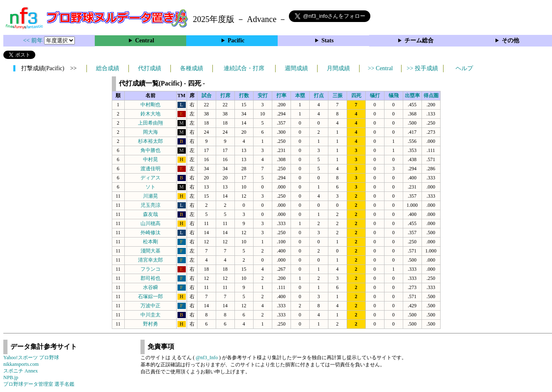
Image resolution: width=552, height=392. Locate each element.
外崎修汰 (150, 233)
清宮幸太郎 (150, 260)
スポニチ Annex (21, 371)
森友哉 (150, 214)
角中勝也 (150, 150)
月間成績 (338, 68)
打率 (281, 96)
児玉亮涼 (150, 205)
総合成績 (108, 68)
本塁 (300, 96)
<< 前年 (34, 40)
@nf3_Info (207, 358)
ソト (150, 187)
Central (145, 40)
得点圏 (431, 96)
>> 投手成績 (422, 68)
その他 (510, 40)
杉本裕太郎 (150, 141)
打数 (244, 96)
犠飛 (394, 96)
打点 (319, 96)
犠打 (375, 96)
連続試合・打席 (244, 68)
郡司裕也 (150, 278)
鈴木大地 (150, 114)
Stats (328, 40)
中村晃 (150, 159)
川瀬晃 (150, 196)
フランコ (150, 269)
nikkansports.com (21, 364)
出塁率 (412, 96)
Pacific (236, 40)
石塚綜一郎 (150, 296)
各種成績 (192, 68)
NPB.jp (11, 377)
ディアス (150, 178)
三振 (338, 96)
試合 (207, 96)
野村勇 (150, 324)
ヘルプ (464, 68)
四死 (356, 96)
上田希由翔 (150, 123)
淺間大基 (150, 251)
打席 (225, 96)
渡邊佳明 (150, 169)
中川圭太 (150, 315)
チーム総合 (419, 40)
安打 (263, 96)
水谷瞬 (150, 287)
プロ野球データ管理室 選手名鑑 (39, 384)
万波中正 (150, 306)
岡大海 (150, 132)
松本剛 (150, 242)
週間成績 (296, 68)
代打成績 (150, 68)
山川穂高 (150, 223)
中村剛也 (150, 105)
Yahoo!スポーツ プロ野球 (31, 358)
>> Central (381, 68)
